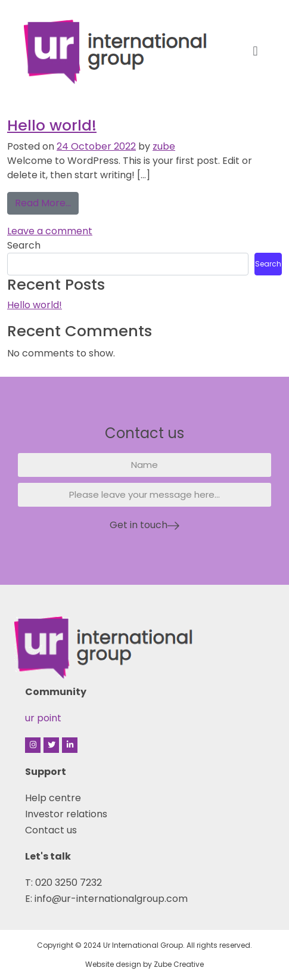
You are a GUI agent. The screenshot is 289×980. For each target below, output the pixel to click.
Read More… (47, 201)
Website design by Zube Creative (144, 964)
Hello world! (52, 125)
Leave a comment (50, 231)
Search (24, 245)
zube (164, 146)
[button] (255, 51)
